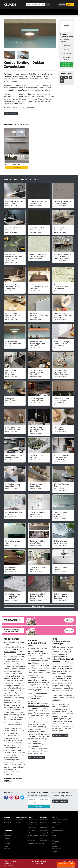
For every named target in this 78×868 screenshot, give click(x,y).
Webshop (55, 851)
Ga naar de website (66, 58)
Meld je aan (39, 806)
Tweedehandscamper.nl (60, 820)
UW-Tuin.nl (31, 828)
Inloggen (6, 820)
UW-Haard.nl (32, 822)
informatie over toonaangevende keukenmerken (35, 701)
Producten (66, 50)
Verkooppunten (66, 53)
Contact (18, 822)
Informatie (66, 46)
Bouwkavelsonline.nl (34, 843)
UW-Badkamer (32, 820)
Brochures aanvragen (66, 64)
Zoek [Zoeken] (47, 5)
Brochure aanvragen (60, 801)
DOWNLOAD (16, 167)
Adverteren (19, 820)
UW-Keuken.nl (32, 825)
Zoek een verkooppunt (37, 758)
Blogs (54, 843)
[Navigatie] (6, 12)
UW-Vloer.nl (32, 830)
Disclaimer (7, 838)
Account (62, 5)
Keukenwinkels (57, 849)
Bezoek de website (11, 114)
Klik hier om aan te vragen (66, 865)
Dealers (55, 846)
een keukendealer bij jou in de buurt (39, 661)
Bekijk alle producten (39, 606)
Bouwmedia (7, 864)
